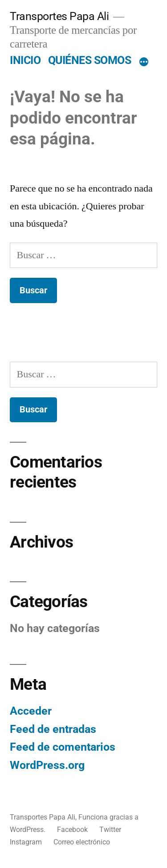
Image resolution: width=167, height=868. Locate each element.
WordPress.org (47, 765)
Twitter (110, 830)
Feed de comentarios (63, 747)
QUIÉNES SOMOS (90, 60)
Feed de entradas (53, 729)
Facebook (72, 830)
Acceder (31, 711)
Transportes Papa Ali (59, 16)
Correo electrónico (82, 842)
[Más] (144, 62)
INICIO (25, 60)
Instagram (26, 842)
